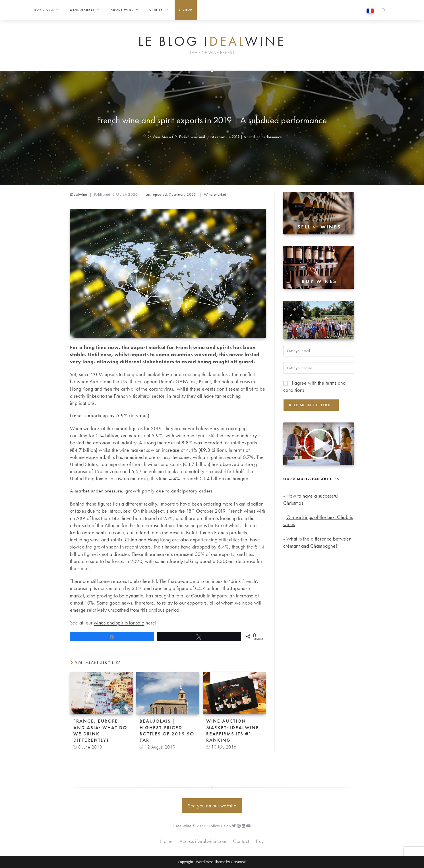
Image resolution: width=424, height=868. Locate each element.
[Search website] (384, 11)
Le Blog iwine (212, 42)
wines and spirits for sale (119, 623)
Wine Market (215, 194)
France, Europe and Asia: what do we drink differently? (100, 730)
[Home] (145, 137)
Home (166, 841)
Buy (260, 841)
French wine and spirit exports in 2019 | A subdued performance (230, 137)
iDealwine (79, 194)
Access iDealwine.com (203, 841)
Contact (241, 841)
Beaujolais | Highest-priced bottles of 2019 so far (167, 730)
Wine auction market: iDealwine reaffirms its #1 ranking (233, 730)
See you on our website (212, 806)
